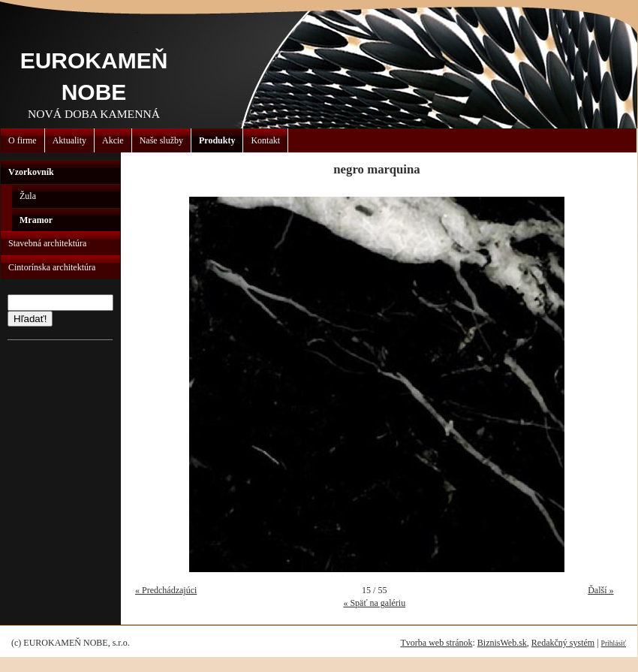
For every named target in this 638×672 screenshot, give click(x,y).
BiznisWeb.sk (502, 643)
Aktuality (69, 140)
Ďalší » (600, 590)
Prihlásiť (614, 643)
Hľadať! (30, 319)
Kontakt (265, 140)
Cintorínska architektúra (52, 267)
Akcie (113, 140)
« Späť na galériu (374, 603)
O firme (23, 140)
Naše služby (161, 140)
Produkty (217, 140)
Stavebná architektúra (47, 243)
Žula (28, 196)
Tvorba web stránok (436, 643)
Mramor (36, 220)
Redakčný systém (563, 643)
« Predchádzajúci (166, 590)
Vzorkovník (31, 172)
